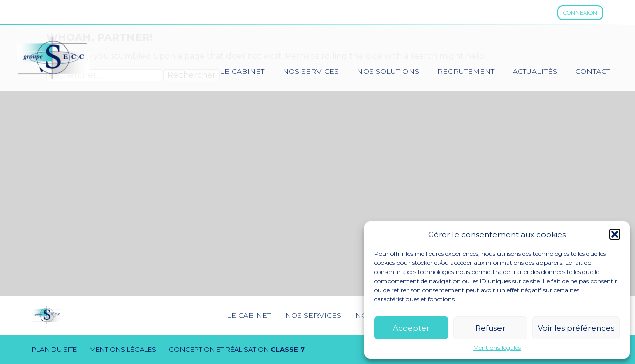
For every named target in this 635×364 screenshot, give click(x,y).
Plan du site (54, 350)
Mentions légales (497, 348)
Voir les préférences (576, 328)
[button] (615, 234)
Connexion (580, 13)
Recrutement (466, 71)
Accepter (411, 328)
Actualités (535, 71)
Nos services (311, 71)
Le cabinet (242, 71)
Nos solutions (388, 71)
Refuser (490, 328)
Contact (593, 71)
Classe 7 (288, 349)
